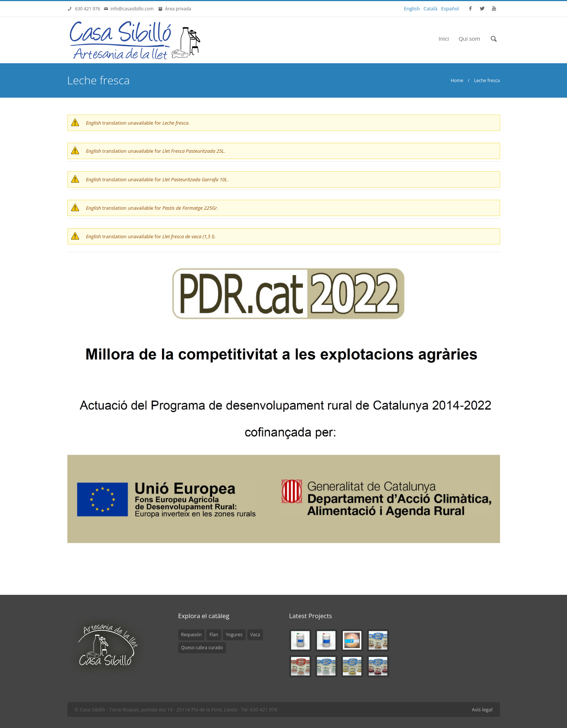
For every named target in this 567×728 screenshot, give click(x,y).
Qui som (470, 38)
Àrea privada (177, 9)
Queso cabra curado (202, 648)
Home (457, 80)
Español (450, 9)
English (412, 9)
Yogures (234, 635)
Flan (214, 635)
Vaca (255, 635)
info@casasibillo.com (133, 9)
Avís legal (482, 710)
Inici (444, 38)
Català (431, 9)
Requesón (192, 635)
